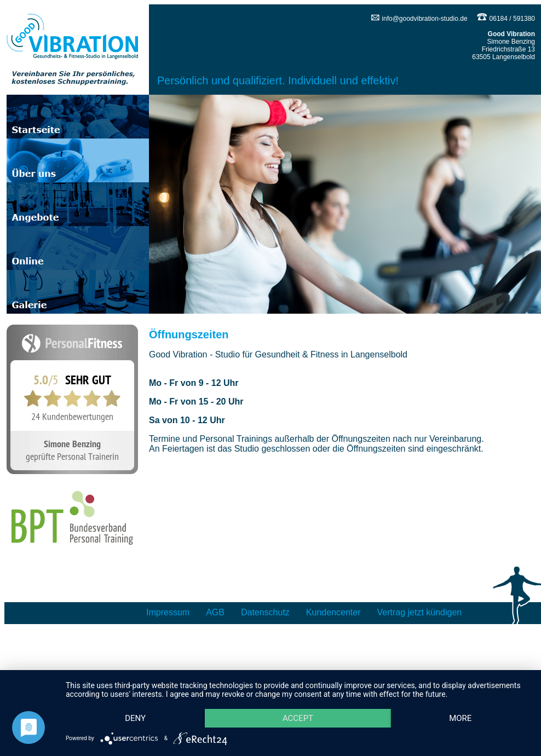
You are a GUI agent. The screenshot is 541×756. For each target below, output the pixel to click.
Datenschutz (265, 612)
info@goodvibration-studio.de (419, 19)
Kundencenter (333, 612)
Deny (138, 699)
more (138, 718)
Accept (306, 699)
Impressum (168, 612)
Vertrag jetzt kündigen (420, 612)
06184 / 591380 (506, 19)
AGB (215, 612)
